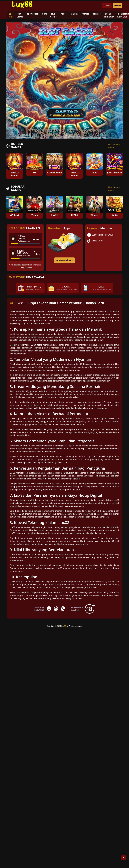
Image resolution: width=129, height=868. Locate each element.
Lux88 (64, 626)
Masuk (107, 6)
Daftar (117, 6)
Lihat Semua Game (114, 146)
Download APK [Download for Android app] (65, 260)
